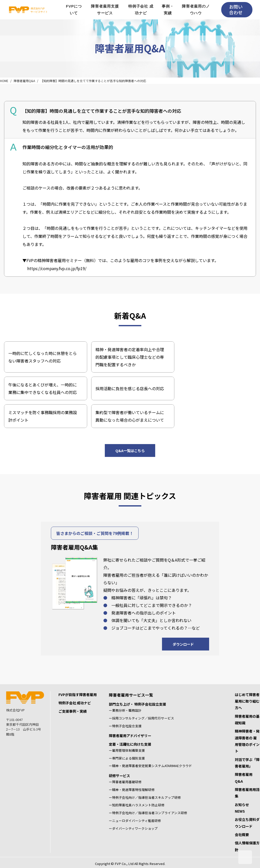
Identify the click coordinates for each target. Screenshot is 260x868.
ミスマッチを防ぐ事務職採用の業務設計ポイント (43, 416)
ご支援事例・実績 (73, 711)
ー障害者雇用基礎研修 (125, 782)
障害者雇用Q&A (24, 81)
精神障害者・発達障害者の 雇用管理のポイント (247, 741)
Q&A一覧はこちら (130, 450)
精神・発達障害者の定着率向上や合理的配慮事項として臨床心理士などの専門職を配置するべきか (130, 357)
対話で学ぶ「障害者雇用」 (247, 763)
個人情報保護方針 (247, 846)
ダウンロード (183, 644)
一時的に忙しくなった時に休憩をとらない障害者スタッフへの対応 (43, 357)
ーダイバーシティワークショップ (133, 828)
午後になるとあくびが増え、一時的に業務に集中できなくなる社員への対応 (43, 388)
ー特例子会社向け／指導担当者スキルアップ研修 (145, 797)
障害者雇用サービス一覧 (131, 695)
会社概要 (242, 835)
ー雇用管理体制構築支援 (127, 750)
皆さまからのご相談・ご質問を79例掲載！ (95, 533)
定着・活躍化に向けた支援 (130, 744)
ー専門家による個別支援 (127, 758)
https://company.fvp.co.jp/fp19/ (57, 268)
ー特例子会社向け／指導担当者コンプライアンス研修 (148, 813)
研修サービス (119, 776)
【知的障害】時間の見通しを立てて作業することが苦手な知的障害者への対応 (93, 81)
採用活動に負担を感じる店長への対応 (130, 388)
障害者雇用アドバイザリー (130, 736)
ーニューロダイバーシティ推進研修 (135, 821)
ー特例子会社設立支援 (125, 726)
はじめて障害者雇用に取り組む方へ (247, 701)
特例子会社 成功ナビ (75, 703)
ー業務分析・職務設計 (125, 710)
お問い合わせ (236, 9)
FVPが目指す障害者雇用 (78, 695)
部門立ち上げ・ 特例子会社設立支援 (137, 704)
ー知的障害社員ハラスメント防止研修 (137, 805)
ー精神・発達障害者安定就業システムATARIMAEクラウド (150, 766)
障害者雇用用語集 (247, 793)
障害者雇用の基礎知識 (247, 719)
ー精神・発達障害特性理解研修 (132, 790)
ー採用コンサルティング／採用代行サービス (141, 718)
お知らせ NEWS (244, 808)
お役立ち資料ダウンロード (247, 823)
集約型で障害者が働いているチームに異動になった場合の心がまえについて (130, 416)
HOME (4, 81)
